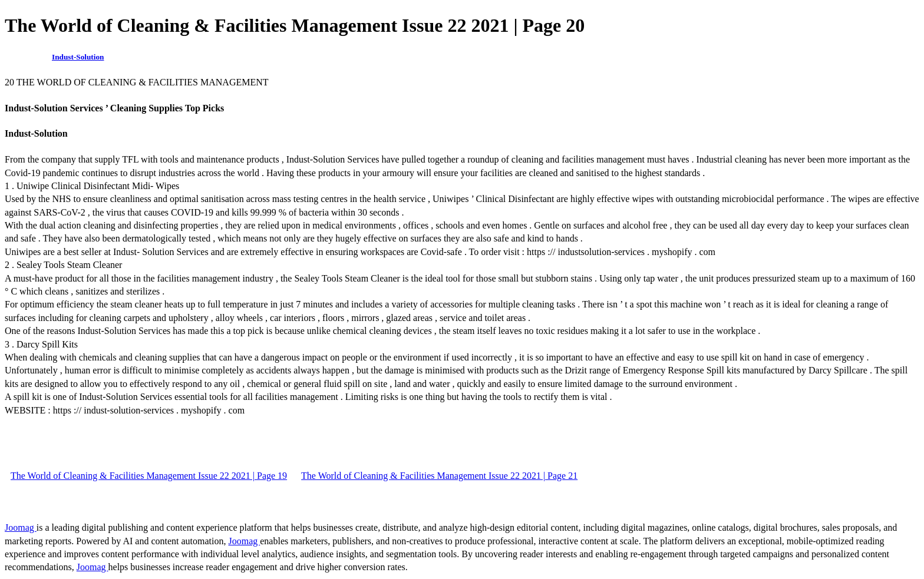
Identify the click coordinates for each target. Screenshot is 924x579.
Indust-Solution (78, 57)
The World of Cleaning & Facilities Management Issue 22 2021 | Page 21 (439, 476)
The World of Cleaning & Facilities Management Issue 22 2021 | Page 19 (149, 476)
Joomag (21, 527)
